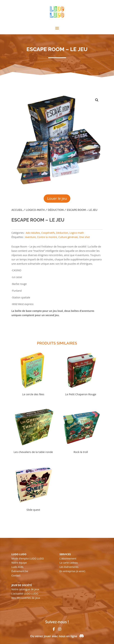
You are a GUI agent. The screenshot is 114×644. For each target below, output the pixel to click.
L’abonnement (68, 558)
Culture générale (68, 237)
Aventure (30, 237)
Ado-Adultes (33, 233)
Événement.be (20, 571)
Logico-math (35, 210)
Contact (16, 575)
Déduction (56, 210)
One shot (84, 237)
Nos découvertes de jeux (26, 598)
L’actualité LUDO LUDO (25, 594)
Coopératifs (48, 233)
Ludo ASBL (18, 567)
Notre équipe (19, 563)
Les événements (69, 567)
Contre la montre (47, 237)
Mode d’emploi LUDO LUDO (28, 558)
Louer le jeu (57, 198)
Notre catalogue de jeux (25, 589)
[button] (97, 100)
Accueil (17, 210)
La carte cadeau (69, 563)
